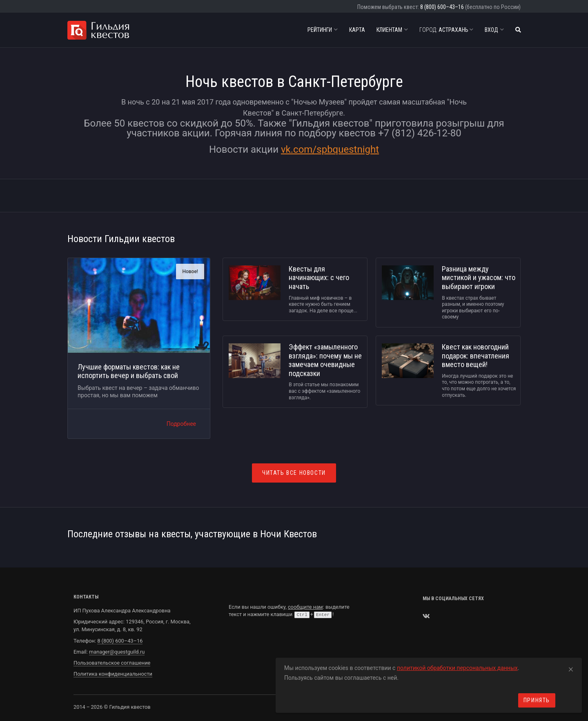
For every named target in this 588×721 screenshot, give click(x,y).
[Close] (571, 668)
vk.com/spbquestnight (330, 149)
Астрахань (446, 30)
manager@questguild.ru (117, 652)
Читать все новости (294, 473)
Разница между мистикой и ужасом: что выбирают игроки (479, 278)
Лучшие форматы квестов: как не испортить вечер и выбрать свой (129, 371)
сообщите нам (305, 607)
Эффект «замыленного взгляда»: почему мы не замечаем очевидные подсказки (325, 360)
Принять (537, 700)
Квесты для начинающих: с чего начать (319, 278)
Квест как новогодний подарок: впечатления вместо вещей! (476, 356)
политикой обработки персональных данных (457, 668)
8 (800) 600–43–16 (442, 7)
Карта (357, 30)
